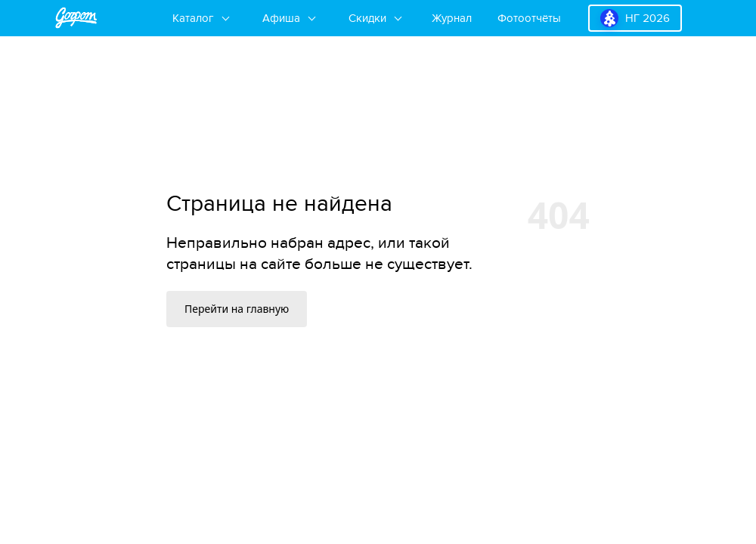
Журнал (452, 18)
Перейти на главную (237, 309)
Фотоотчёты (529, 18)
